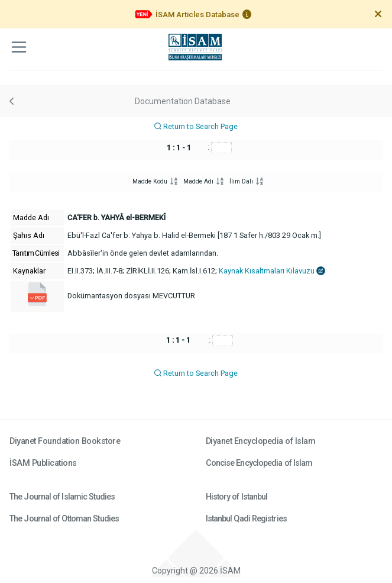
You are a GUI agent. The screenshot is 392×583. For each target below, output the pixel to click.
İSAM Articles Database (197, 15)
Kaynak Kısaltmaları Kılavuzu (272, 271)
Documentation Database (183, 101)
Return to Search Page (196, 126)
